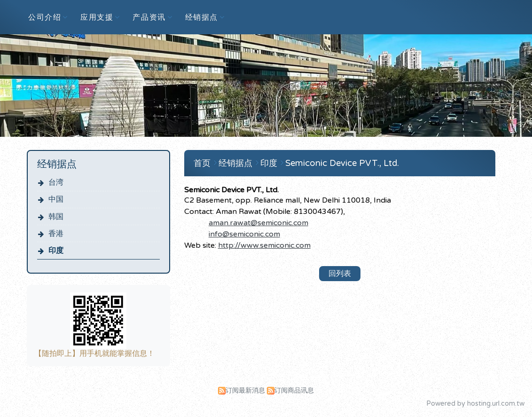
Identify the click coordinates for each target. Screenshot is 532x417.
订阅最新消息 (245, 390)
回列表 (340, 274)
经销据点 (237, 163)
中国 (56, 199)
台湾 (56, 182)
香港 (56, 234)
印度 (56, 251)
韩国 (56, 217)
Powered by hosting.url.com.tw (475, 404)
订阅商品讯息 (294, 390)
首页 (202, 163)
